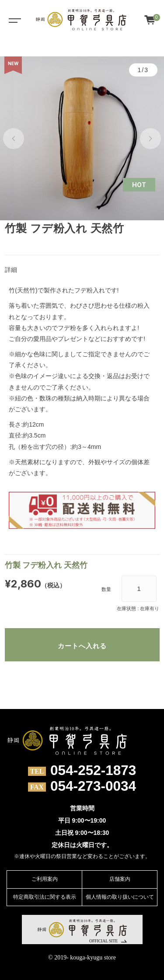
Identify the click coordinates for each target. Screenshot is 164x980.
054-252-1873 (93, 771)
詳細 (11, 270)
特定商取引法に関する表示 (45, 897)
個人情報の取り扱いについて (120, 897)
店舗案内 (120, 879)
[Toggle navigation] (13, 20)
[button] (14, 139)
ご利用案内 (45, 879)
